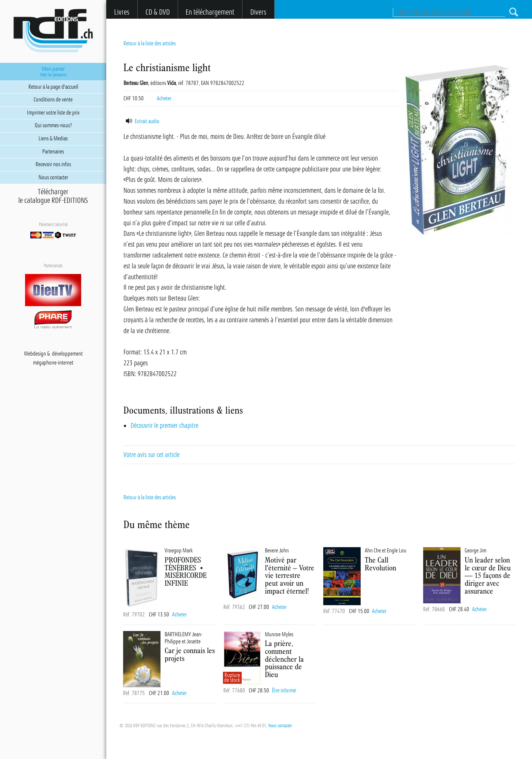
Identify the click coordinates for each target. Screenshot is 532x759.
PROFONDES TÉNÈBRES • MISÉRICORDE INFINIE (186, 571)
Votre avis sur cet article (152, 455)
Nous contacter (280, 726)
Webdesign (35, 354)
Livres (122, 12)
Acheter (164, 98)
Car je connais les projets (190, 654)
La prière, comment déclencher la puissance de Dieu (284, 659)
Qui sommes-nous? (53, 125)
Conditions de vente (53, 100)
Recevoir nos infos (53, 164)
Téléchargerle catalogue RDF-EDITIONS (53, 196)
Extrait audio (141, 121)
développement (67, 354)
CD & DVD (158, 12)
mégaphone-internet (53, 363)
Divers (258, 12)
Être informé (284, 691)
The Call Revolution (380, 564)
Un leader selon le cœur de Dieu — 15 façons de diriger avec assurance (488, 575)
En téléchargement (210, 12)
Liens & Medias (53, 138)
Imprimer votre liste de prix (53, 113)
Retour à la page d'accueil (53, 87)
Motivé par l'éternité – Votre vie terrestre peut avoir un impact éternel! (290, 575)
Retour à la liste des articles (150, 43)
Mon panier (53, 71)
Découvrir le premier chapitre (164, 426)
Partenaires (53, 152)
